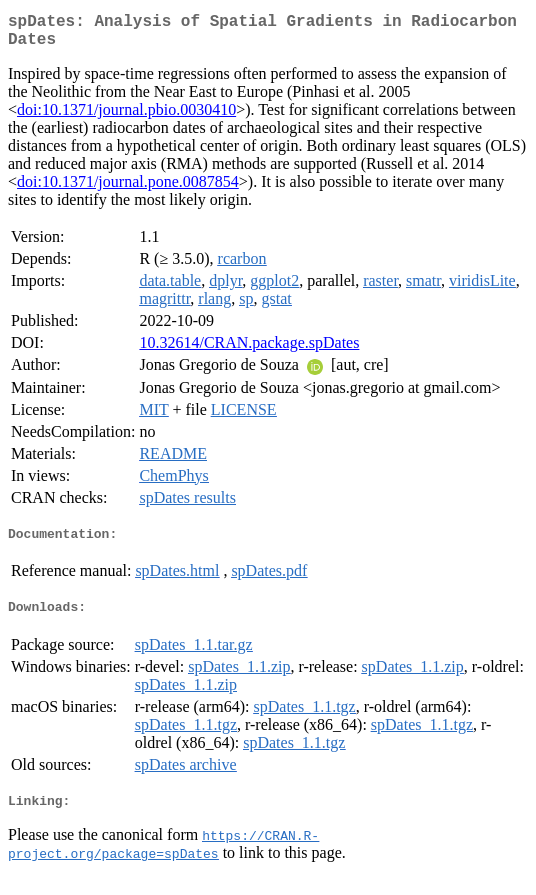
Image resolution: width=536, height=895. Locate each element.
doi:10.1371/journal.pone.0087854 (128, 189)
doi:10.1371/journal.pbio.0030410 (126, 117)
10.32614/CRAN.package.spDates (249, 350)
